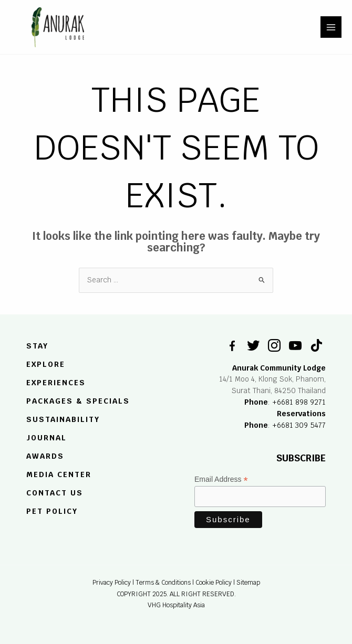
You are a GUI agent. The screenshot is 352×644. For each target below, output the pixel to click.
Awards (45, 456)
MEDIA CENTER (59, 474)
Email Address (221, 479)
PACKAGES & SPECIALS (78, 401)
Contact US (55, 493)
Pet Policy (52, 511)
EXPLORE (46, 365)
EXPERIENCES (56, 383)
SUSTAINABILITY (63, 420)
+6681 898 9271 (299, 402)
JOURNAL (46, 438)
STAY (37, 346)
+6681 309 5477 (299, 425)
